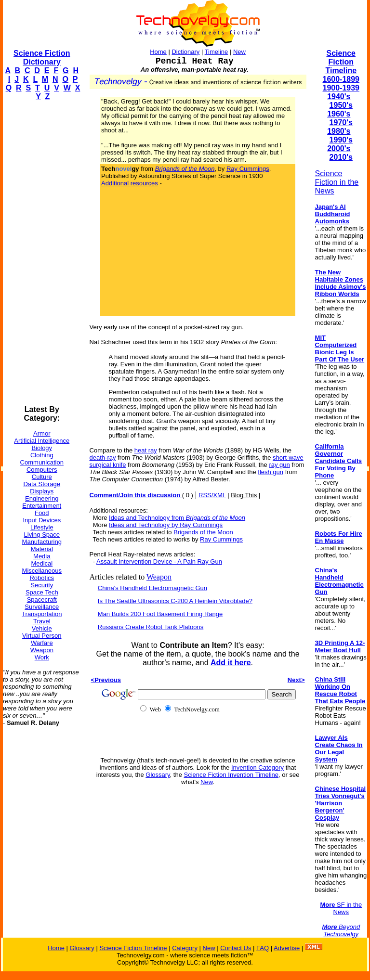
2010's (341, 157)
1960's (339, 114)
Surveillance (42, 607)
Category (185, 948)
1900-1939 (341, 88)
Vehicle (42, 628)
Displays (42, 491)
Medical (42, 563)
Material (42, 549)
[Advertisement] (41, 253)
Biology (42, 448)
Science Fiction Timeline (341, 62)
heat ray (146, 450)
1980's (339, 131)
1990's (341, 140)
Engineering (42, 498)
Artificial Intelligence (42, 441)
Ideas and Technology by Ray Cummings (166, 525)
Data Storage (42, 484)
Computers (42, 470)
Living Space (42, 535)
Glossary (158, 775)
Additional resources (130, 183)
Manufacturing (42, 542)
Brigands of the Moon (203, 532)
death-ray (103, 458)
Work (42, 657)
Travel (42, 621)
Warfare (42, 643)
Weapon (42, 650)
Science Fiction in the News (337, 182)
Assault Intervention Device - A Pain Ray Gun (159, 561)
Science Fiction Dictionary (42, 58)
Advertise (287, 948)
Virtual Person (42, 636)
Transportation (42, 614)
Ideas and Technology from (177, 518)
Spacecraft (42, 600)
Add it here (231, 663)
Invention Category (258, 767)
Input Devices (42, 520)
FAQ (263, 948)
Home (158, 52)
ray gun (279, 465)
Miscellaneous (42, 571)
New (239, 52)
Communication (42, 462)
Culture (42, 477)
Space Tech (42, 592)
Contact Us (236, 948)
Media (42, 556)
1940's (339, 97)
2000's (339, 148)
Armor (42, 433)
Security (42, 585)
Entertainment (42, 506)
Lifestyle (42, 527)
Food (42, 513)
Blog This (244, 495)
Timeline (217, 52)
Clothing (42, 455)
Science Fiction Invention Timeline (231, 775)
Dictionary (185, 52)
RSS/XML (212, 495)
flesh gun (271, 472)
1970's (341, 122)
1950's (341, 105)
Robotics (42, 578)
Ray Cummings (248, 169)
